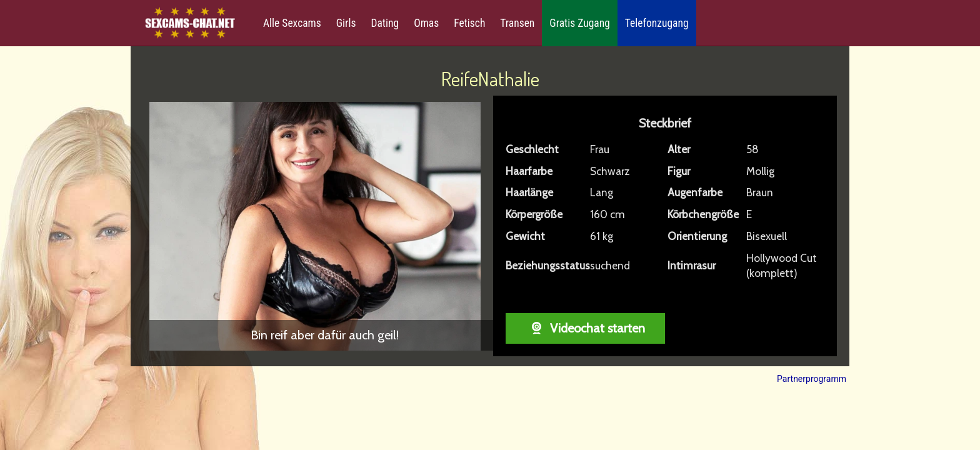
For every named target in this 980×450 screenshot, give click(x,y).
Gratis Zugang (579, 23)
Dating (385, 23)
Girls (346, 23)
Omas (426, 23)
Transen (517, 23)
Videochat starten (585, 328)
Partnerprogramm (812, 379)
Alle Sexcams (292, 23)
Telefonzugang (657, 23)
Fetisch (469, 23)
